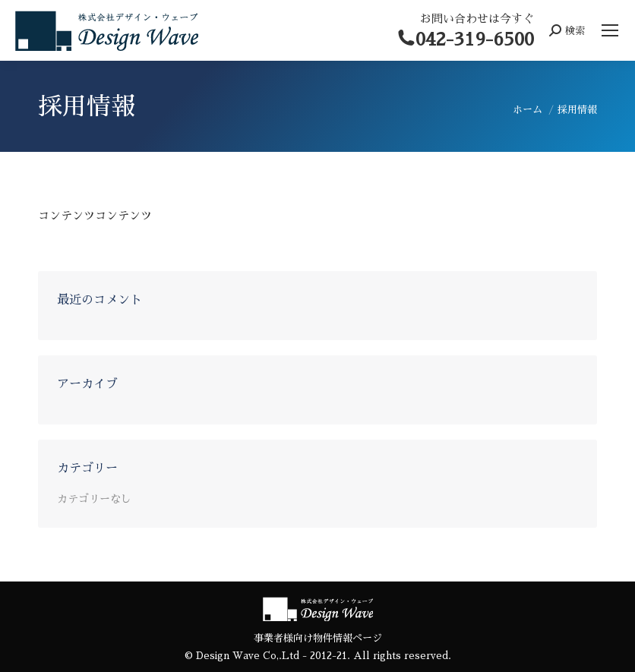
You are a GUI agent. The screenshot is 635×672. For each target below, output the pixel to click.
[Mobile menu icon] (610, 30)
